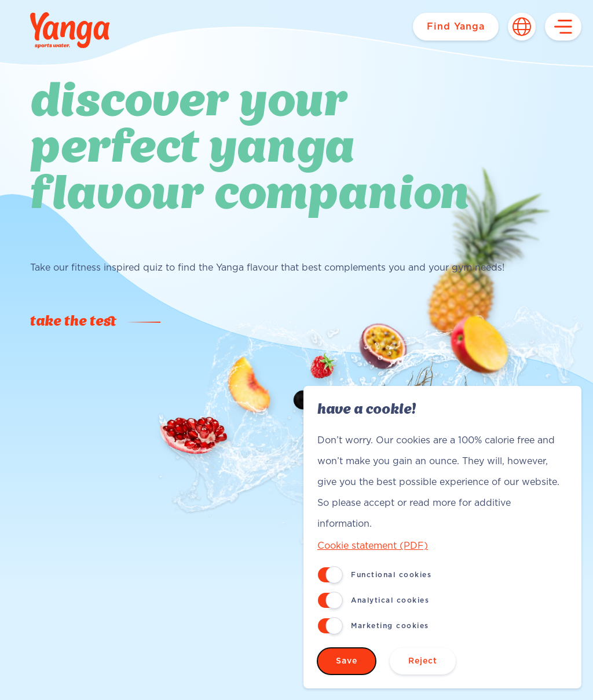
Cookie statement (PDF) (373, 546)
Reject (423, 661)
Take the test (73, 322)
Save (347, 661)
